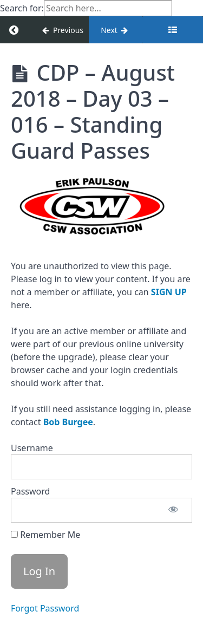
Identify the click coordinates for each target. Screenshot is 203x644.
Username (32, 448)
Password (30, 491)
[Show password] (173, 510)
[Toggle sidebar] (173, 30)
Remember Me (45, 535)
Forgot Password (45, 608)
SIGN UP (169, 292)
